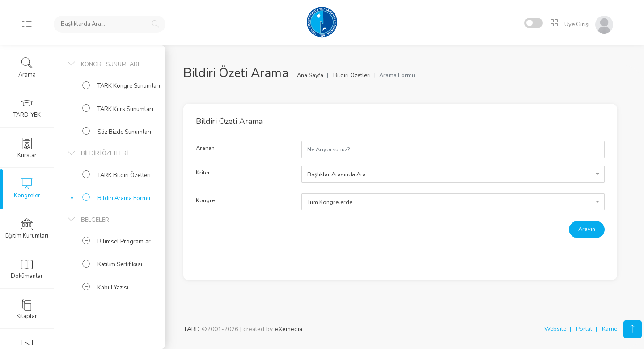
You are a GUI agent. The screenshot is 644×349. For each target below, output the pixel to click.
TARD (192, 329)
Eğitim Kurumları (27, 229)
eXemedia (288, 329)
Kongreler (27, 188)
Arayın (587, 229)
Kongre (205, 200)
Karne (610, 329)
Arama (27, 68)
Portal (584, 329)
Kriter (203, 173)
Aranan (205, 148)
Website (555, 329)
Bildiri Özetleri (352, 75)
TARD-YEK (27, 108)
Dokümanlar (27, 269)
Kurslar (27, 148)
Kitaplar (27, 309)
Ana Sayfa (310, 75)
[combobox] (453, 174)
